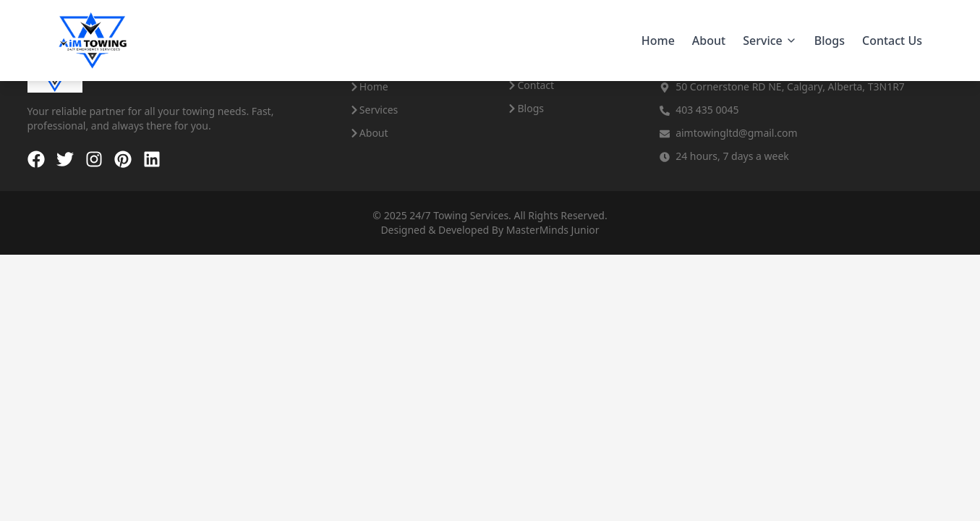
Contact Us (892, 41)
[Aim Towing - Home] (93, 41)
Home (658, 41)
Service (770, 41)
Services (374, 110)
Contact (531, 85)
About (709, 41)
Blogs (830, 41)
